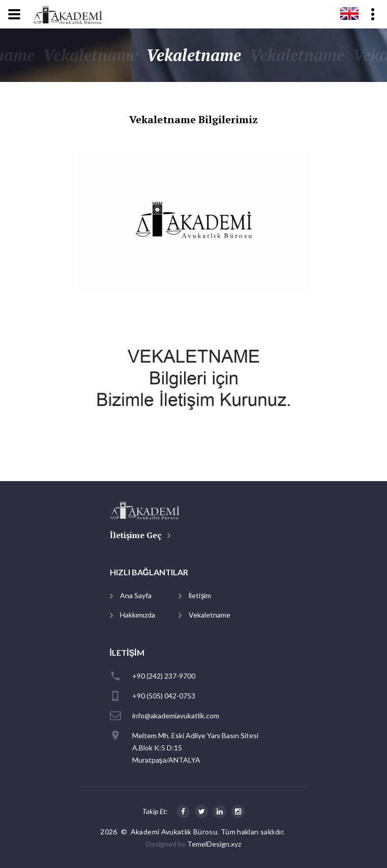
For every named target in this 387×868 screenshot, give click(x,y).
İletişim (200, 595)
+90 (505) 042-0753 (164, 696)
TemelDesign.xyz (214, 844)
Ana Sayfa (136, 595)
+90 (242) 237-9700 (164, 676)
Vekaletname (210, 615)
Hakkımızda (138, 615)
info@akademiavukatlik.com (176, 716)
